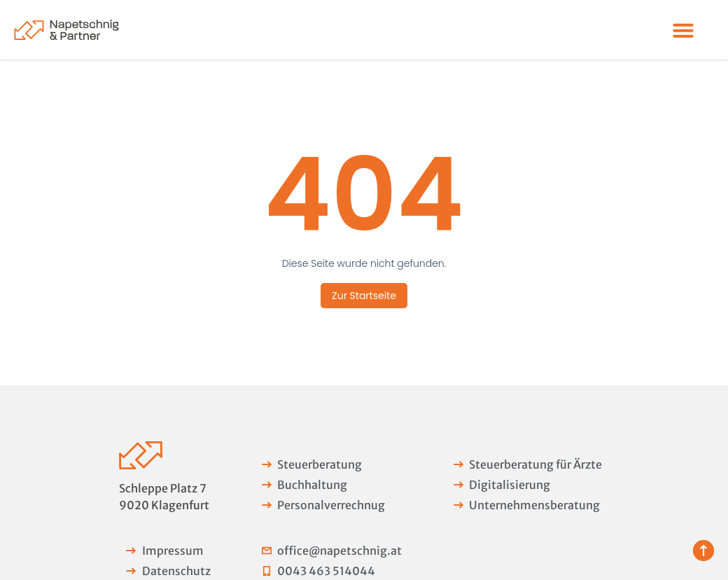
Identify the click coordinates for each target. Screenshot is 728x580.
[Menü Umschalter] (683, 30)
